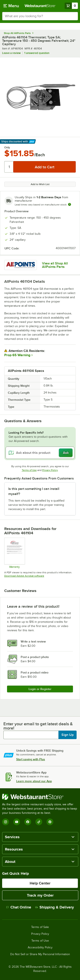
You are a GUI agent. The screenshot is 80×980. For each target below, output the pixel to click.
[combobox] (40, 16)
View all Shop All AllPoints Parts (55, 265)
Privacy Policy (50, 470)
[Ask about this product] (40, 453)
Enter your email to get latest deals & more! (38, 726)
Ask (66, 453)
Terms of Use (29, 470)
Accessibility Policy (40, 948)
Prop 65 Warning (17, 355)
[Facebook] (28, 822)
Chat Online (19, 907)
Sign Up (68, 735)
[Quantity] (9, 167)
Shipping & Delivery (55, 907)
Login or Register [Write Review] (40, 689)
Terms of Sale (40, 927)
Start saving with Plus (31, 759)
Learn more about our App (34, 781)
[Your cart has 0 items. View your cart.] (71, 6)
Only (7, 148)
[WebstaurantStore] (40, 797)
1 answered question (37, 53)
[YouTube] (17, 822)
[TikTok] (39, 822)
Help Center (40, 883)
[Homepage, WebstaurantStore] (40, 6)
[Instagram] (6, 822)
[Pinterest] (50, 822)
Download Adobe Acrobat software (24, 576)
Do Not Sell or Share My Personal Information (40, 954)
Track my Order (40, 895)
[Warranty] (14, 553)
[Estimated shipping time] (70, 204)
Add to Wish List (40, 184)
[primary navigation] (11, 6)
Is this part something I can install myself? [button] (34, 491)
